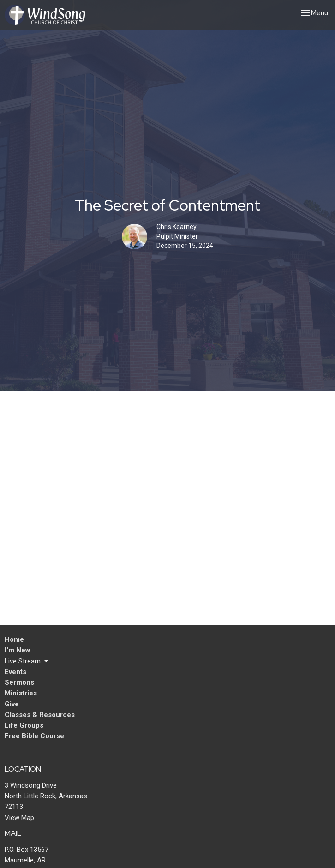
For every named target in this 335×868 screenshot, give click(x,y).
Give (12, 704)
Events (15, 672)
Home (14, 639)
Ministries (21, 693)
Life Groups (24, 725)
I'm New (18, 650)
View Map (19, 818)
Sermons (19, 682)
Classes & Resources (40, 715)
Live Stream (27, 661)
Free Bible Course (34, 736)
